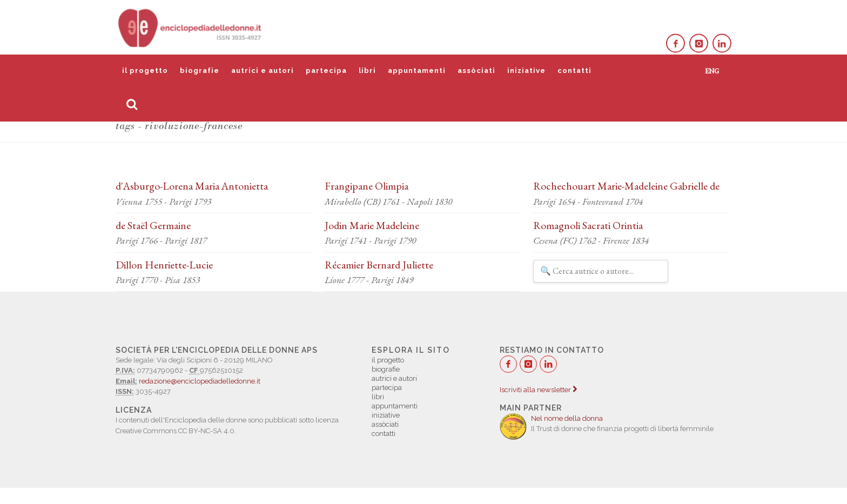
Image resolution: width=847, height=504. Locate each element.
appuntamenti (417, 70)
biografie (200, 70)
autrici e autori (263, 70)
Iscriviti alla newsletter (538, 390)
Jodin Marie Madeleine (372, 225)
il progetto (145, 70)
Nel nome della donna (567, 418)
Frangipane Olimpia (367, 186)
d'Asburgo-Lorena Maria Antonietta (192, 186)
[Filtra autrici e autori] (601, 271)
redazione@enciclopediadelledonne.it (200, 381)
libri (367, 70)
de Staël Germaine (153, 225)
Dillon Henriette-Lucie (164, 265)
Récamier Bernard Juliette (379, 265)
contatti (574, 70)
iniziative (526, 70)
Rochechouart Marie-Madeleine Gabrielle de (626, 186)
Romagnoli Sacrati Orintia (588, 225)
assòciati (476, 70)
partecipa (326, 70)
